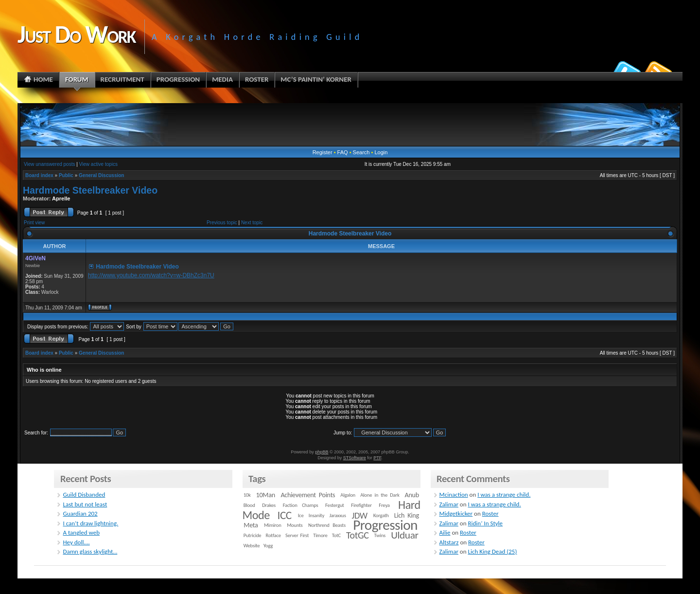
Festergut (335, 505)
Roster (490, 513)
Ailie (445, 532)
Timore (320, 535)
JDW (359, 515)
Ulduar (404, 535)
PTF (377, 458)
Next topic (252, 223)
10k (247, 495)
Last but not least (85, 504)
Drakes (269, 505)
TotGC (358, 535)
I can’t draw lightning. (90, 523)
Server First (297, 535)
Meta (251, 525)
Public (66, 175)
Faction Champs (301, 505)
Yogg (268, 546)
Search (361, 152)
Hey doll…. (76, 542)
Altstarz (449, 542)
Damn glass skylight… (90, 551)
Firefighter (361, 505)
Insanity (316, 515)
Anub (412, 495)
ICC (284, 515)
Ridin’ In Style (486, 523)
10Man (266, 495)
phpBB (322, 452)
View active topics (98, 164)
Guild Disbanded (84, 495)
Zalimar (449, 504)
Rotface (273, 535)
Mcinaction (454, 495)
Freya (384, 505)
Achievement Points (308, 495)
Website (252, 546)
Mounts (295, 525)
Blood (249, 505)
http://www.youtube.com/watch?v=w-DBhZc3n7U (151, 275)
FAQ (343, 152)
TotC (336, 535)
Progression (385, 525)
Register (323, 152)
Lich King (407, 515)
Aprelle (61, 198)
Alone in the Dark (380, 495)
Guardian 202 (80, 513)
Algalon (348, 495)
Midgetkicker (456, 513)
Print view (34, 223)
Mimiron (273, 525)
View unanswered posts (49, 164)
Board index (39, 175)
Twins (380, 535)
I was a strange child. (504, 495)
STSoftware (355, 458)
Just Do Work (76, 34)
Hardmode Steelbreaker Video (90, 190)
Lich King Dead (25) (493, 551)
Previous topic (222, 223)
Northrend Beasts (327, 525)
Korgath (381, 515)
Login (381, 152)
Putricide (253, 535)
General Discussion (101, 175)
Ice (301, 515)
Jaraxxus (337, 515)
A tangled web (81, 532)
